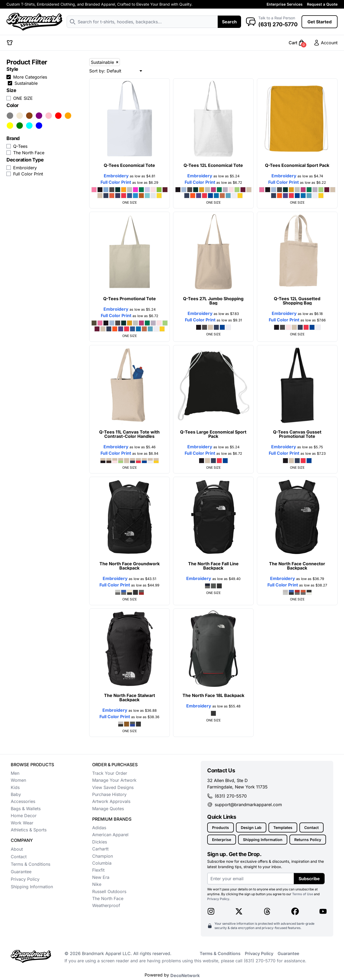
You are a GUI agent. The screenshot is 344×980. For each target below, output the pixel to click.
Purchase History (109, 794)
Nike (97, 884)
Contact (19, 857)
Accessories (23, 801)
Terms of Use (303, 894)
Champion (103, 856)
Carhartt (100, 849)
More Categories (30, 77)
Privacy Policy (25, 879)
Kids (15, 787)
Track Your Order (110, 773)
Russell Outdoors (109, 891)
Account (325, 43)
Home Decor (24, 816)
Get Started (320, 22)
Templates (283, 827)
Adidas (99, 828)
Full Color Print (28, 174)
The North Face (29, 153)
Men (15, 773)
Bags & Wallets (26, 809)
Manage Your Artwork (114, 780)
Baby (16, 794)
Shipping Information (32, 887)
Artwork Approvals (111, 801)
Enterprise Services (285, 4)
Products (221, 827)
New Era (101, 877)
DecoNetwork (185, 975)
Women (18, 780)
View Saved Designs (113, 787)
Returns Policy (308, 840)
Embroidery (25, 168)
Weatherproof (106, 905)
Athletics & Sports (29, 830)
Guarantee (21, 872)
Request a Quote (322, 4)
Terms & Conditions (31, 864)
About (17, 849)
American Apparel (110, 835)
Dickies (100, 842)
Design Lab (251, 827)
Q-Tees (20, 146)
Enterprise (222, 840)
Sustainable (26, 83)
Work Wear (22, 823)
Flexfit (98, 870)
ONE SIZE (23, 98)
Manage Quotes (108, 809)
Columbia (102, 863)
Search (229, 22)
